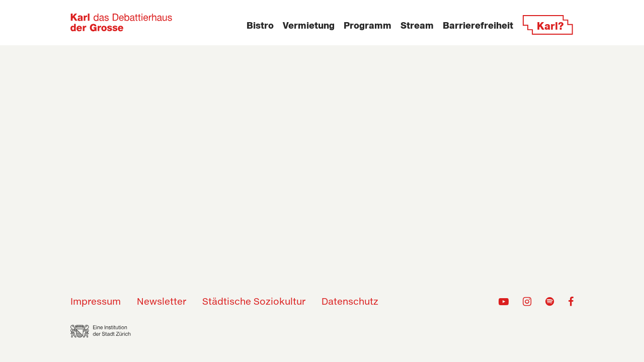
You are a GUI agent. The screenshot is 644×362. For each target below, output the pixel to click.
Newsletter (162, 302)
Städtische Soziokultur (254, 302)
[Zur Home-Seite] (122, 23)
